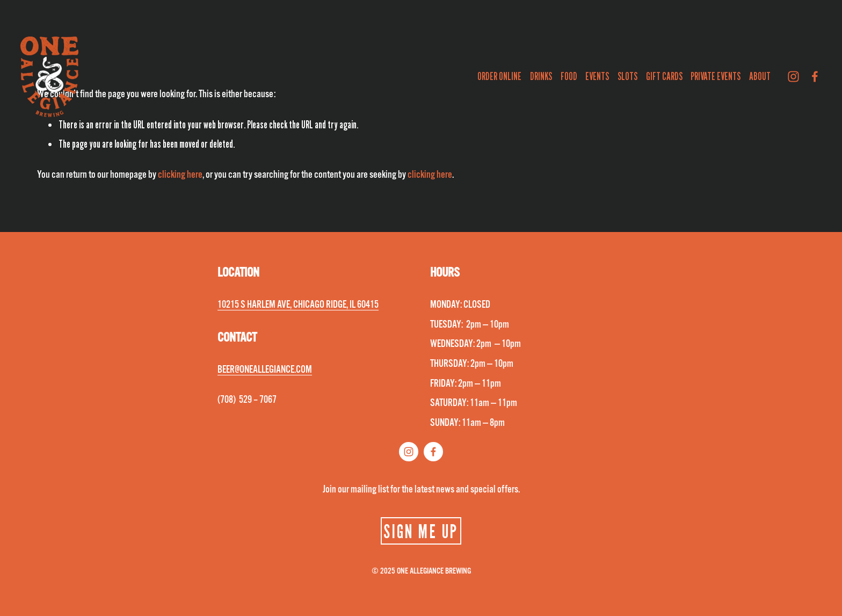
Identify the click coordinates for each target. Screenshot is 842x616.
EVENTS (597, 76)
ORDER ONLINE (499, 76)
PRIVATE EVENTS (716, 76)
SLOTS (627, 76)
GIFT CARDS (664, 76)
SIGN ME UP (421, 531)
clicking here (180, 175)
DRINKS (541, 76)
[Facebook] (815, 77)
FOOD (569, 76)
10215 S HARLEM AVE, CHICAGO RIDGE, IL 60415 (298, 305)
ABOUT (760, 76)
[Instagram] (793, 77)
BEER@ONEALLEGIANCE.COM (265, 369)
